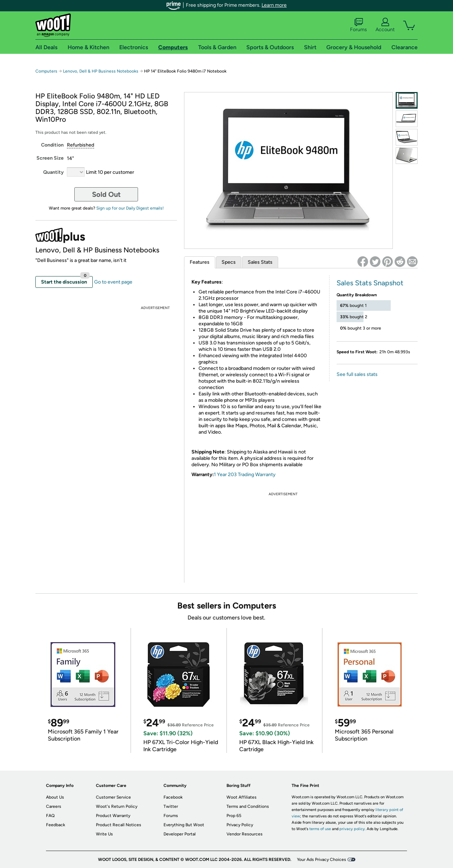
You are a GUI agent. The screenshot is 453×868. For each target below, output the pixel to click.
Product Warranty (113, 816)
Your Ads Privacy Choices (322, 860)
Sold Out (106, 194)
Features (200, 262)
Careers (54, 806)
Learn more (274, 5)
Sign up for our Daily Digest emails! (130, 208)
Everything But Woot (184, 825)
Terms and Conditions (248, 806)
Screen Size (50, 158)
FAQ (50, 816)
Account (385, 25)
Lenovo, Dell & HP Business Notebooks (101, 71)
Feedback (56, 825)
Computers (46, 71)
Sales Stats (260, 262)
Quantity (53, 172)
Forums (359, 25)
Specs (229, 262)
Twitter (171, 806)
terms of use (320, 829)
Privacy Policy (240, 825)
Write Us (104, 834)
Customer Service (113, 797)
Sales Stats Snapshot (370, 283)
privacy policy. (352, 829)
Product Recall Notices (119, 825)
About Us (55, 797)
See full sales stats (357, 374)
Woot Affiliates (242, 797)
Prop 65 (234, 816)
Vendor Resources (245, 834)
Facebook (173, 797)
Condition (52, 145)
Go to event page (113, 282)
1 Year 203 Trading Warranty (245, 475)
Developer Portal (180, 834)
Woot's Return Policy (117, 806)
